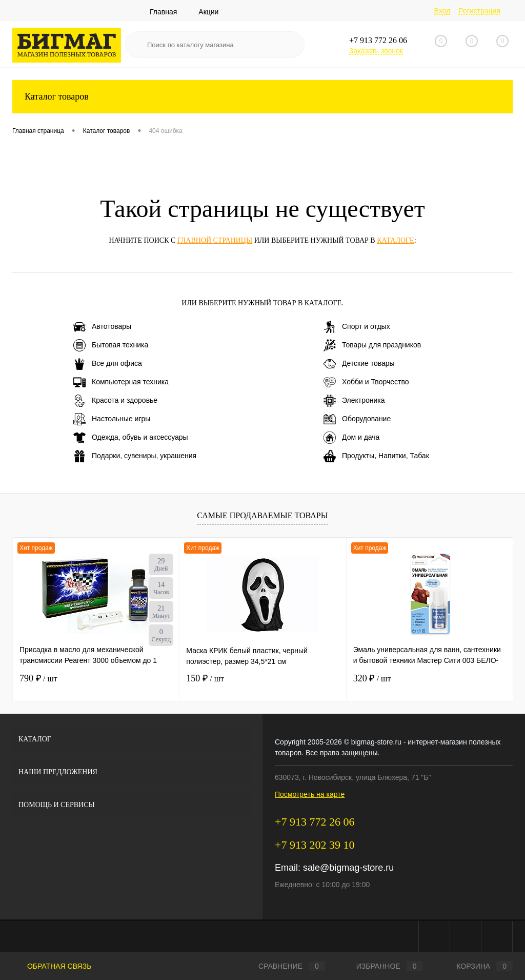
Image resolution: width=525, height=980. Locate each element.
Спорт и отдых (357, 327)
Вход (442, 11)
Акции (208, 12)
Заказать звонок (376, 51)
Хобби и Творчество (366, 382)
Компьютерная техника (121, 382)
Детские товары (359, 364)
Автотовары (102, 327)
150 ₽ (205, 678)
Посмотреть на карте (310, 794)
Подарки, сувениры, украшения (135, 456)
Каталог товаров (262, 97)
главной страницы (215, 240)
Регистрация (479, 11)
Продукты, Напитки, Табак (376, 456)
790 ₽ (38, 678)
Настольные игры (112, 419)
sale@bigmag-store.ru (348, 868)
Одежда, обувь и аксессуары (131, 438)
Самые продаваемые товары (262, 515)
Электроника (354, 401)
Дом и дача (351, 438)
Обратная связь (52, 966)
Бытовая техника (111, 345)
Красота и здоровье (115, 401)
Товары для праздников (372, 345)
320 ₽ (372, 678)
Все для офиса (108, 364)
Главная (163, 12)
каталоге (395, 240)
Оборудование (357, 419)
